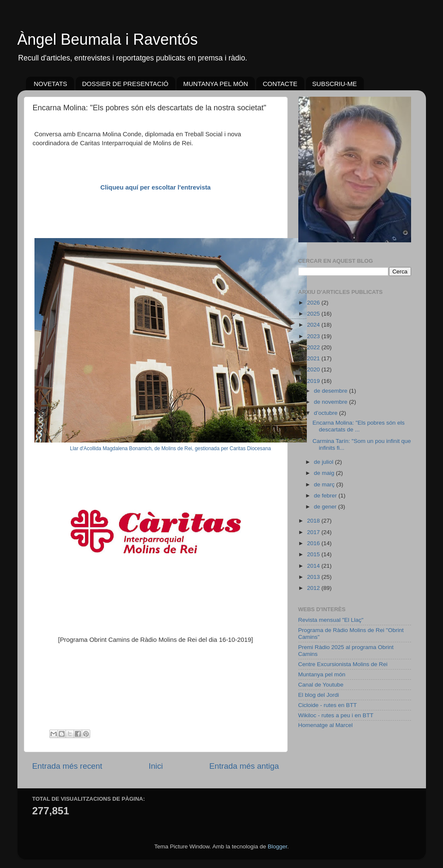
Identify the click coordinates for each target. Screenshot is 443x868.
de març (325, 484)
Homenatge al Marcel (326, 725)
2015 (314, 554)
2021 (314, 358)
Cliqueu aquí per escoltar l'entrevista (156, 187)
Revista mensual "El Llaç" (331, 620)
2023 (314, 336)
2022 (314, 347)
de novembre (332, 402)
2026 (314, 303)
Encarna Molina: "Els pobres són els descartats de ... (358, 426)
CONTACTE (280, 84)
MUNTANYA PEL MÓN (215, 84)
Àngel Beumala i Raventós (108, 39)
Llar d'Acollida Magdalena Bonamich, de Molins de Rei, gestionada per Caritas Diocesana (170, 448)
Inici (156, 766)
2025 (314, 314)
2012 (314, 588)
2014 (314, 566)
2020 (314, 369)
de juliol (325, 462)
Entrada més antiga (244, 766)
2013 (314, 577)
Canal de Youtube (321, 685)
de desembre (332, 391)
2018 (314, 521)
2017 (314, 532)
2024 (314, 325)
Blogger (277, 846)
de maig (325, 473)
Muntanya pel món (322, 674)
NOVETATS (50, 84)
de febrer (326, 496)
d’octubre (327, 413)
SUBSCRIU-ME (335, 84)
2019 (314, 381)
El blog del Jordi (319, 695)
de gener (326, 507)
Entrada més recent (67, 766)
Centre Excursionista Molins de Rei (343, 664)
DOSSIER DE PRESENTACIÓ (125, 84)
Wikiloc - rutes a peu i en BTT (336, 715)
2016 (314, 543)
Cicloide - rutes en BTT (328, 705)
